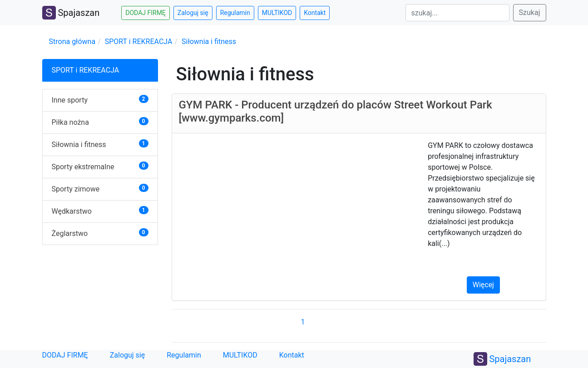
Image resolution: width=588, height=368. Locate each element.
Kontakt (292, 355)
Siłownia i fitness (209, 42)
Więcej (483, 285)
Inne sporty (70, 100)
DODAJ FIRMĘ (65, 355)
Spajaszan (71, 13)
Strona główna (72, 42)
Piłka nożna (70, 122)
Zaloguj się (128, 355)
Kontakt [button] (315, 13)
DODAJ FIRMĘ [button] (146, 13)
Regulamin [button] (235, 13)
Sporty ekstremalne (83, 167)
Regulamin (184, 355)
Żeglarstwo (70, 233)
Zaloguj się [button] (193, 13)
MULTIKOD (240, 355)
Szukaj (530, 12)
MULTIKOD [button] (277, 13)
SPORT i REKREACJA (139, 42)
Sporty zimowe (76, 189)
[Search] (457, 13)
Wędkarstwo (72, 211)
